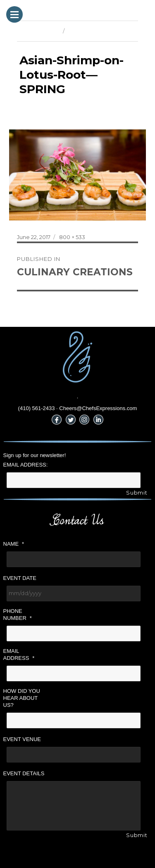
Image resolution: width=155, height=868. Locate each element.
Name (14, 544)
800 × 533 (72, 237)
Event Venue (22, 739)
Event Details (24, 773)
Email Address (19, 655)
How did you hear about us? (22, 698)
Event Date (20, 578)
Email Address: (26, 465)
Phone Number (18, 615)
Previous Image (38, 31)
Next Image (83, 31)
